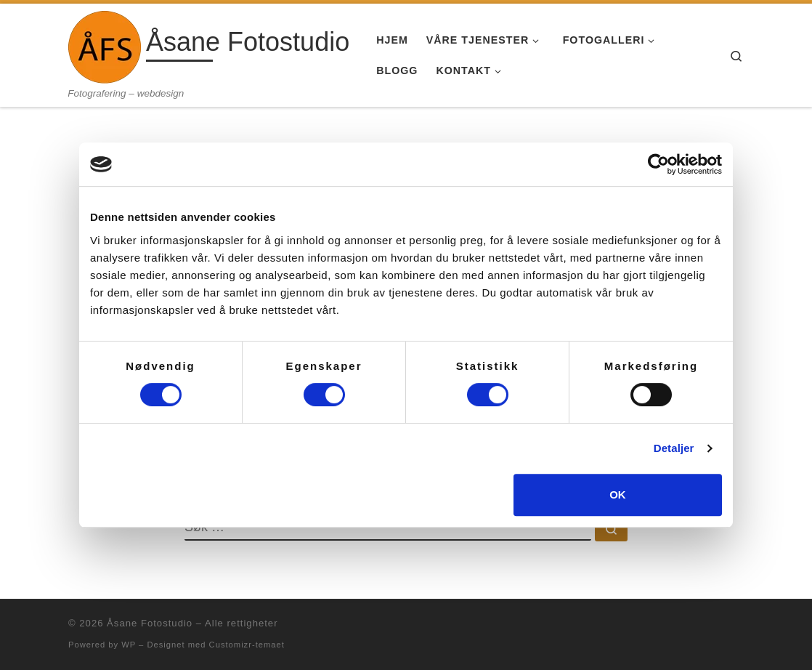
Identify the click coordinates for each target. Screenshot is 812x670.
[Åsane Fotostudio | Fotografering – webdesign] (105, 45)
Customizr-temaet (247, 645)
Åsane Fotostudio (150, 623)
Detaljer (674, 448)
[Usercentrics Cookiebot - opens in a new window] (658, 164)
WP (129, 645)
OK (618, 495)
